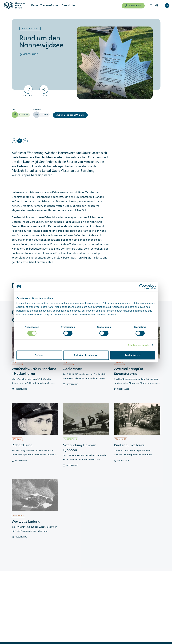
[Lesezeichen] (151, 6)
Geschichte (68, 6)
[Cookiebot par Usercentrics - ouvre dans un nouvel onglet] (142, 286)
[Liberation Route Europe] (14, 6)
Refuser (39, 355)
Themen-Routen (50, 6)
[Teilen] (44, 89)
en (25, 141)
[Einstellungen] (157, 6)
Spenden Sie (133, 6)
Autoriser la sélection (86, 355)
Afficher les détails (139, 345)
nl (14, 141)
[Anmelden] (167, 6)
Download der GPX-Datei (70, 115)
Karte (34, 6)
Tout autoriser (133, 355)
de (20, 141)
